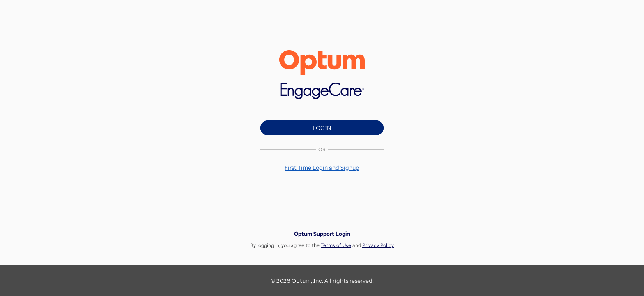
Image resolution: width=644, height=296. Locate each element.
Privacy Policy (378, 245)
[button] (322, 168)
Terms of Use (336, 245)
